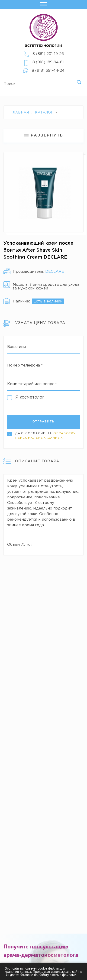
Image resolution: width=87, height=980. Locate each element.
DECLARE (55, 272)
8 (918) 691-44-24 (48, 71)
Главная (20, 113)
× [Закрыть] (81, 972)
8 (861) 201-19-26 (48, 54)
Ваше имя (16, 347)
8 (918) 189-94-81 (48, 62)
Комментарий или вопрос (32, 384)
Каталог (44, 113)
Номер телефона (25, 365)
